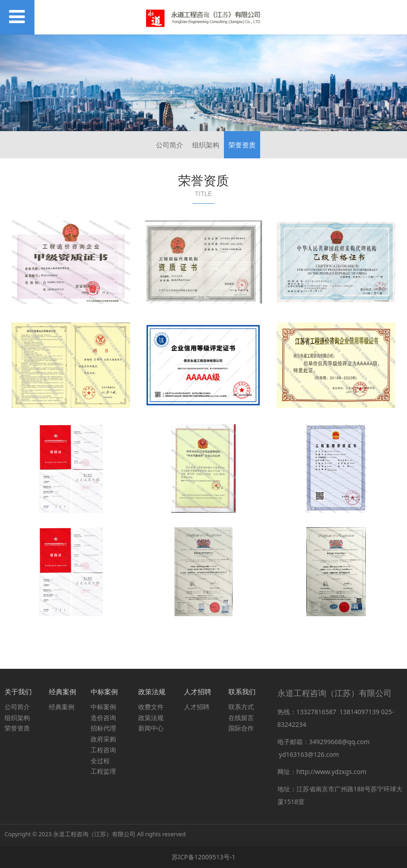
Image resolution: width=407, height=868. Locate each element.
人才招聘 (197, 707)
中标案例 (103, 707)
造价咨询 (103, 718)
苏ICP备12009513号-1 (204, 857)
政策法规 (151, 718)
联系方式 (241, 707)
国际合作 (241, 728)
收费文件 (151, 707)
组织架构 (206, 145)
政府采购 (103, 739)
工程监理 (103, 771)
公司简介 (170, 145)
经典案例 (62, 707)
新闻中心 (151, 728)
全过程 (100, 761)
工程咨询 (103, 750)
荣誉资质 (242, 145)
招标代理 (103, 728)
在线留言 (241, 718)
